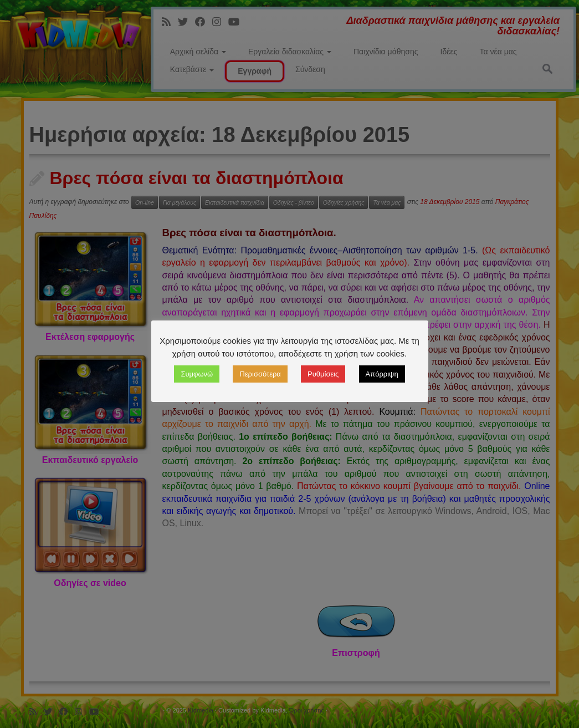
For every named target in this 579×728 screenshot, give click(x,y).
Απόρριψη (382, 374)
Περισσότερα (260, 374)
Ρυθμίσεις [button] (323, 374)
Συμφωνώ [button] (197, 374)
